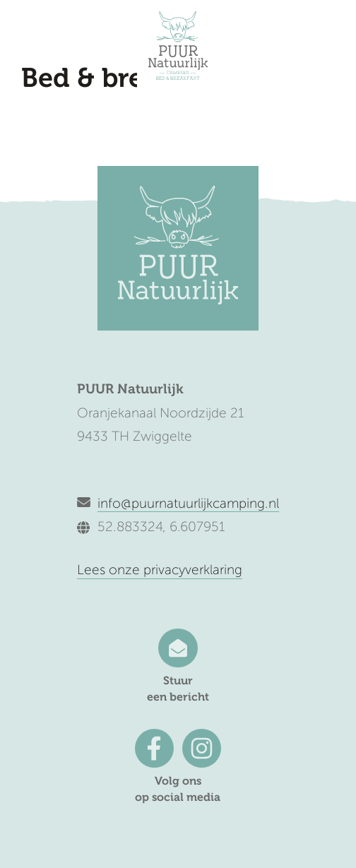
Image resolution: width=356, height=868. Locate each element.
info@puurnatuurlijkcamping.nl (188, 503)
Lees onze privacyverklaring (160, 570)
